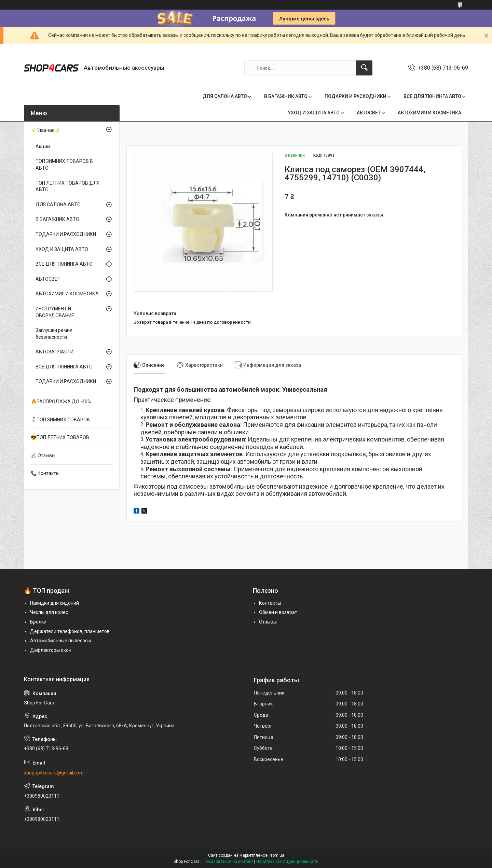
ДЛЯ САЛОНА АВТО (225, 96)
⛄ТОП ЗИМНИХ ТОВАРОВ (60, 420)
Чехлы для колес (49, 612)
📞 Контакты (45, 473)
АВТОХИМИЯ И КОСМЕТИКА (429, 113)
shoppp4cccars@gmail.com (54, 773)
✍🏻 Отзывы (43, 456)
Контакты (270, 603)
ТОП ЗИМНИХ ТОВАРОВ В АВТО (64, 165)
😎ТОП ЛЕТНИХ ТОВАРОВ (60, 437)
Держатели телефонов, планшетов (70, 631)
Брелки (38, 622)
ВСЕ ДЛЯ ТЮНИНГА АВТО (432, 96)
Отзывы (268, 622)
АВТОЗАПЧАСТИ (54, 352)
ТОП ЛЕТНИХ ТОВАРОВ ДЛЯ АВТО (67, 186)
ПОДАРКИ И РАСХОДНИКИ (356, 96)
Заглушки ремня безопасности (54, 334)
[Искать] (364, 68)
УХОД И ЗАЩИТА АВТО (314, 113)
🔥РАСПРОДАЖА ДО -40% (61, 402)
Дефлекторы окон (51, 650)
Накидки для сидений (54, 603)
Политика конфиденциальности (287, 862)
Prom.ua (276, 855)
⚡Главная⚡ (46, 130)
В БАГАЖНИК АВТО (286, 96)
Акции (43, 146)
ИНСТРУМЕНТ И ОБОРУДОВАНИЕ (55, 312)
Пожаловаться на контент (228, 862)
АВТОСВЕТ (369, 113)
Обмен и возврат (278, 612)
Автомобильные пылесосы (60, 641)
